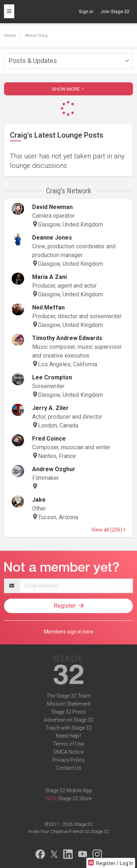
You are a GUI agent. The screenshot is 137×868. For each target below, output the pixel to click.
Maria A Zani (50, 277)
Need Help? (68, 736)
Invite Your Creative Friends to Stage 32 (69, 831)
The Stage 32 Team (68, 696)
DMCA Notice (68, 752)
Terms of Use (68, 744)
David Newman (52, 207)
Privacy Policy (68, 760)
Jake (39, 500)
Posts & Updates (33, 61)
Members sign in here (69, 632)
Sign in (86, 11)
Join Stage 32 (115, 11)
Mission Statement (69, 704)
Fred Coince (49, 439)
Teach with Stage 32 (69, 728)
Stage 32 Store (75, 798)
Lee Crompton (52, 377)
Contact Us (69, 768)
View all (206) (108, 530)
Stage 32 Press (68, 712)
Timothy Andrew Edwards (67, 338)
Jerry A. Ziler (50, 408)
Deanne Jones (52, 238)
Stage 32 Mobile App (69, 790)
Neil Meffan (48, 307)
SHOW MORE (69, 89)
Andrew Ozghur (54, 469)
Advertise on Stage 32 (69, 720)
